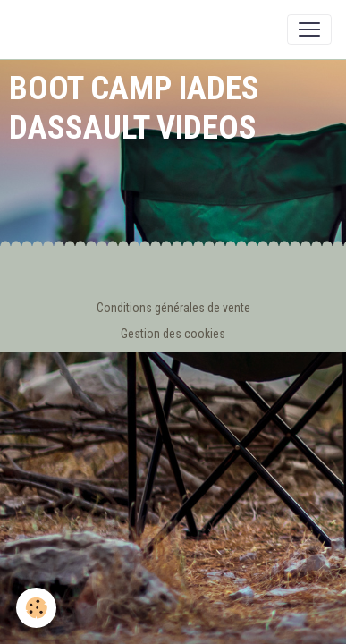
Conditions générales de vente (173, 308)
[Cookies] (36, 608)
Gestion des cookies (173, 334)
